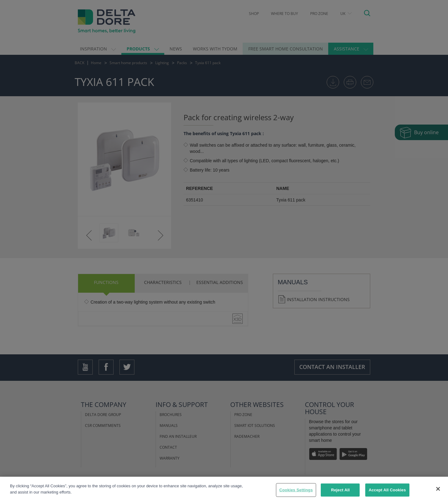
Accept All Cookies (387, 493)
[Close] (438, 492)
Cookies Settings (296, 493)
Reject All (340, 493)
